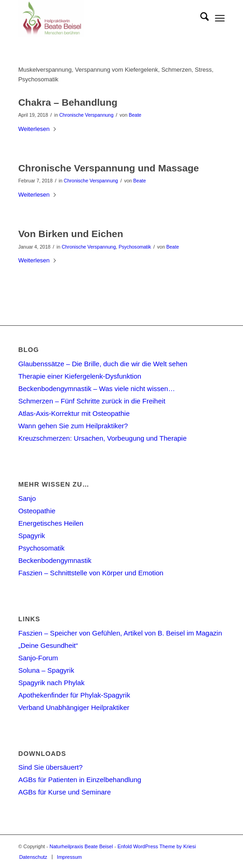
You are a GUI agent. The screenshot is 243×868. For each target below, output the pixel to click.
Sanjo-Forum (38, 658)
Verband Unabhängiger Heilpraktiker (74, 707)
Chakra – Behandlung (68, 102)
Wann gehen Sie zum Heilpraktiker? (73, 426)
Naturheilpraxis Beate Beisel (81, 846)
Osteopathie (37, 511)
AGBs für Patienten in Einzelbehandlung (80, 780)
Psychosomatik (135, 247)
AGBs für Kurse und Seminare (65, 792)
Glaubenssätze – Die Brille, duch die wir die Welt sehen (103, 364)
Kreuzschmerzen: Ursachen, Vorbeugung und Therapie (103, 438)
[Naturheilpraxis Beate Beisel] (101, 18)
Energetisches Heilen (51, 523)
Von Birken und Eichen (71, 234)
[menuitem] (200, 18)
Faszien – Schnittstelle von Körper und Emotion (91, 573)
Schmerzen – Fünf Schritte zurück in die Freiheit (92, 401)
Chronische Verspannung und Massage (109, 168)
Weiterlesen (38, 129)
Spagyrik (32, 536)
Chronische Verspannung (86, 115)
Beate (135, 115)
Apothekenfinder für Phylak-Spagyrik (74, 695)
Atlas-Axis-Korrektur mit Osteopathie (74, 413)
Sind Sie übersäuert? (51, 767)
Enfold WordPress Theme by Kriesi (157, 846)
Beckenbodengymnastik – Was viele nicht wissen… (97, 389)
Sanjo (27, 498)
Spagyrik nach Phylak (51, 683)
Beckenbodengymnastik (55, 560)
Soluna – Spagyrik (46, 670)
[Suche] (200, 18)
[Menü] (220, 18)
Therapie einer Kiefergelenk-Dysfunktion (80, 376)
